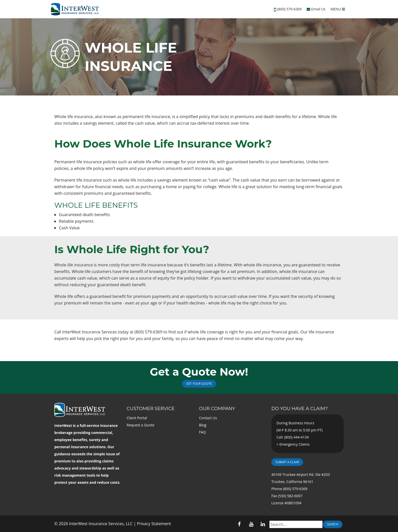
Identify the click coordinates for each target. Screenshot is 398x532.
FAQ (202, 432)
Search (333, 524)
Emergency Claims (295, 444)
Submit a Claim (287, 462)
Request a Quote (140, 425)
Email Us (316, 9)
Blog (203, 425)
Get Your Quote (199, 384)
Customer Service (151, 409)
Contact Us (208, 418)
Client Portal (137, 418)
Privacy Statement (154, 524)
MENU (338, 9)
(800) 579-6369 (289, 9)
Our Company (217, 409)
